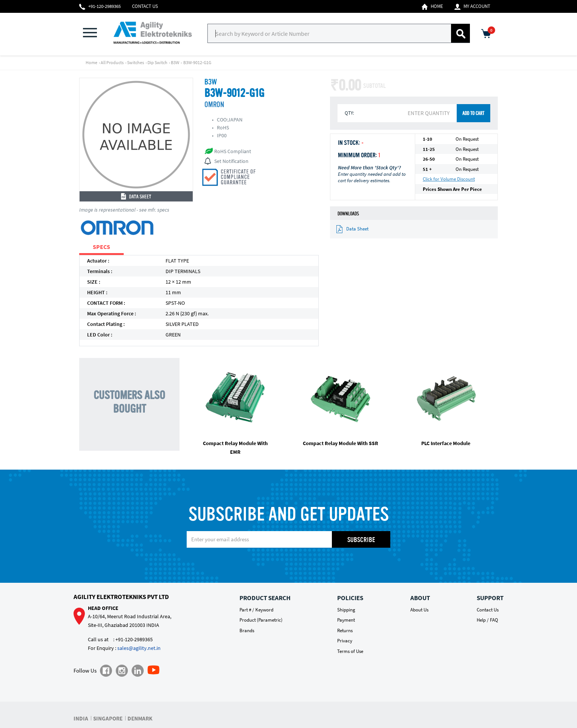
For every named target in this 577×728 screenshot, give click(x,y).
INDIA (81, 718)
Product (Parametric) (261, 620)
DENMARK (140, 718)
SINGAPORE (108, 718)
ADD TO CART (473, 114)
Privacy (345, 641)
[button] (94, 33)
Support (490, 598)
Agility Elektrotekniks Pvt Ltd (121, 597)
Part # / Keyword (256, 610)
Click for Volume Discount (449, 179)
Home (432, 6)
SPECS (101, 247)
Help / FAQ (487, 620)
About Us (419, 610)
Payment (346, 620)
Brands (247, 630)
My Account (472, 6)
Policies (350, 598)
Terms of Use (350, 651)
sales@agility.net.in (139, 648)
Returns (345, 630)
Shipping (346, 610)
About (420, 598)
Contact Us (145, 6)
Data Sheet (136, 197)
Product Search (265, 598)
